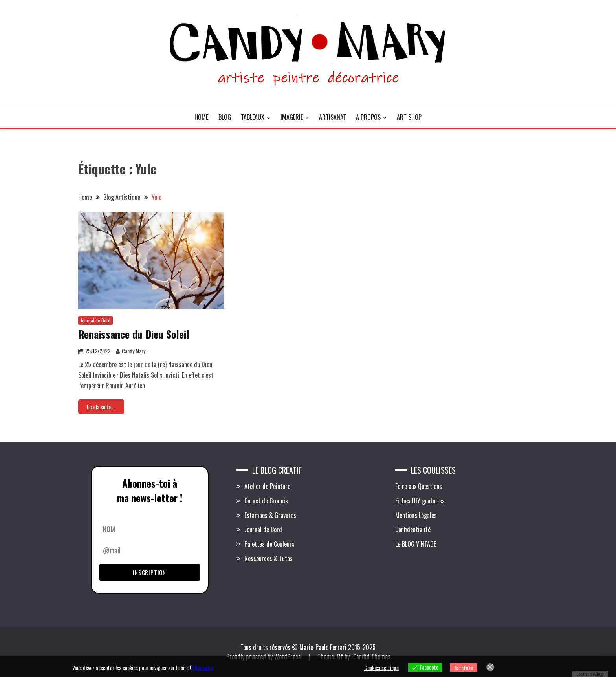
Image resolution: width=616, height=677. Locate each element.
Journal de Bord (95, 320)
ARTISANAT (333, 117)
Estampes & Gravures (270, 515)
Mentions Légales (416, 515)
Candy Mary (134, 351)
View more (203, 667)
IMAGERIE (292, 117)
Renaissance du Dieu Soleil (134, 334)
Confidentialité (413, 529)
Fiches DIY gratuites (420, 501)
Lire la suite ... (101, 407)
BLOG (225, 117)
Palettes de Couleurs (269, 544)
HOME (201, 117)
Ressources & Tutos (269, 558)
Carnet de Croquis (266, 501)
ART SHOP (409, 117)
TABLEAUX (253, 117)
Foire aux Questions (419, 486)
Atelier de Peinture (267, 486)
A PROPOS (368, 117)
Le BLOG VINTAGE (416, 544)
